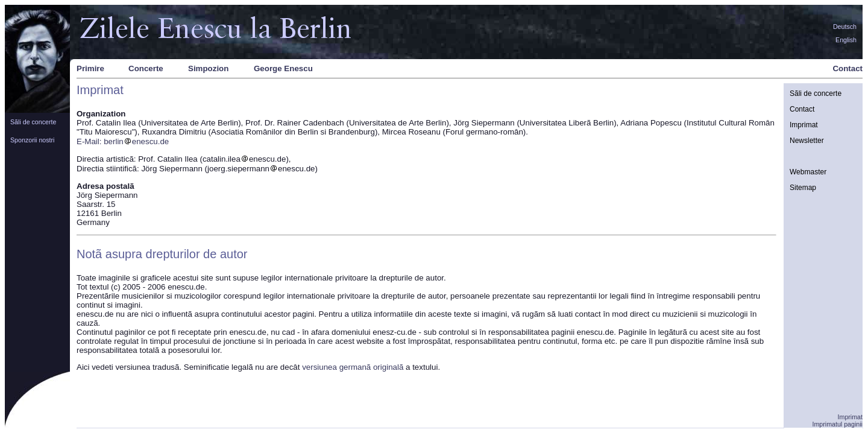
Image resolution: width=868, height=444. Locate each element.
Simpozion (208, 68)
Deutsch (845, 27)
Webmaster (808, 172)
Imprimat (804, 125)
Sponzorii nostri (32, 140)
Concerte (146, 68)
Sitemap (803, 188)
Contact (848, 68)
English (846, 40)
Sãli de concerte (33, 122)
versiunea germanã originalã (353, 367)
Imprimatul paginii (837, 424)
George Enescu (283, 68)
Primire (90, 68)
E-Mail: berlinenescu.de (123, 141)
